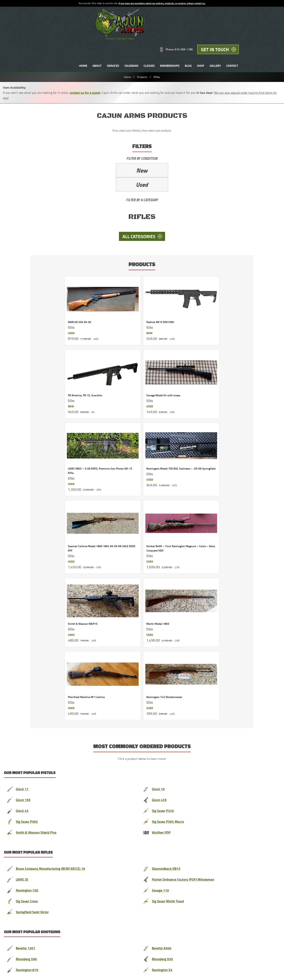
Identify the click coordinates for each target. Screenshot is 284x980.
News (186, 899)
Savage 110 (161, 520)
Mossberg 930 (163, 587)
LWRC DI (22, 509)
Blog (228, 32)
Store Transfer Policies (94, 937)
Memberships (209, 32)
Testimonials (89, 899)
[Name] (92, 695)
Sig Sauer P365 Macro (169, 452)
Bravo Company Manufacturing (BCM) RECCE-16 (53, 498)
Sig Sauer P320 (164, 441)
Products (142, 46)
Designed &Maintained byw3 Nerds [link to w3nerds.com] (266, 933)
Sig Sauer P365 (28, 452)
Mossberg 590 (27, 587)
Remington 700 (28, 520)
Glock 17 (22, 420)
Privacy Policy (40, 937)
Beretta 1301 (26, 577)
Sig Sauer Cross (28, 530)
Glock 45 (22, 441)
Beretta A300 (162, 577)
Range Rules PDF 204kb (64, 937)
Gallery (255, 32)
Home (123, 32)
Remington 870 (28, 598)
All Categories (32, 191)
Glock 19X (23, 430)
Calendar (171, 32)
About (137, 32)
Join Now (138, 716)
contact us (169, 664)
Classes (189, 32)
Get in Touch (254, 16)
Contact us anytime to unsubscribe (194, 679)
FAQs (212, 899)
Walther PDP (162, 462)
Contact (272, 32)
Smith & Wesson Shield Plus (38, 462)
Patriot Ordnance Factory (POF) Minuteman (186, 509)
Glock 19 (158, 420)
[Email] (190, 695)
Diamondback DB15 (167, 498)
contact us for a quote (85, 61)
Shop (240, 32)
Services (153, 32)
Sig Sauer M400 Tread (169, 530)
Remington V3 (163, 598)
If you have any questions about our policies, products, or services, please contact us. (162, 3)
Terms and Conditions (17, 937)
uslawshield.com (104, 810)
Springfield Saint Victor (34, 541)
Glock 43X (159, 430)
